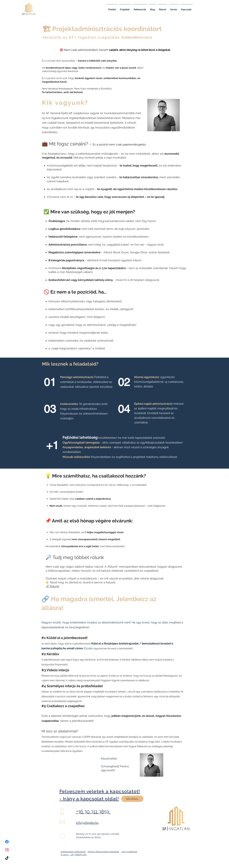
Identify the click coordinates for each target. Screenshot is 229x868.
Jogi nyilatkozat (129, 852)
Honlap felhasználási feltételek (103, 852)
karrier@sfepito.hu (54, 648)
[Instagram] (7, 850)
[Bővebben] (132, 799)
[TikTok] (7, 858)
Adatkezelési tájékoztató (73, 852)
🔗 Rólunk (52, 586)
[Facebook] (7, 842)
